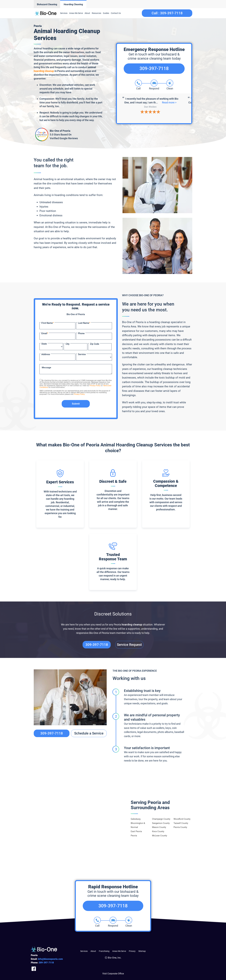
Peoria (134, 836)
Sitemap (142, 951)
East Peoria (136, 831)
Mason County (159, 827)
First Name (48, 323)
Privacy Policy (95, 386)
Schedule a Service (89, 733)
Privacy (132, 951)
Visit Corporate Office (113, 974)
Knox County (158, 831)
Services (64, 13)
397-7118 (46, 963)
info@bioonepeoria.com (50, 959)
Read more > (167, 104)
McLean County (160, 836)
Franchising (104, 951)
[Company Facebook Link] (34, 969)
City (68, 344)
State (44, 344)
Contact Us (116, 13)
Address (46, 354)
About (87, 13)
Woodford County (182, 819)
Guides (106, 13)
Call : (167, 13)
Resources (96, 13)
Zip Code (95, 344)
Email (45, 333)
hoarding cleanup (44, 71)
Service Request (129, 645)
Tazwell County (181, 823)
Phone (81, 333)
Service (82, 354)
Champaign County (161, 819)
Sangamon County (161, 823)
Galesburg (136, 819)
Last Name (84, 323)
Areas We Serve (76, 13)
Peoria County (180, 827)
